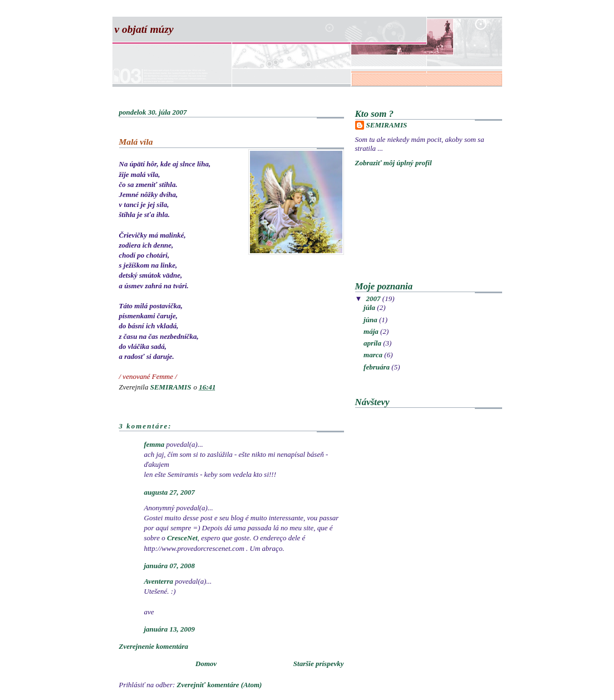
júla (370, 307)
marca (374, 355)
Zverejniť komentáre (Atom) (220, 685)
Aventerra (159, 581)
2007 (374, 299)
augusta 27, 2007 (170, 492)
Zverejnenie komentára (154, 646)
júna (371, 320)
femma (154, 444)
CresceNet (182, 538)
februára (377, 367)
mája (372, 331)
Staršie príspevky (319, 664)
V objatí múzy (144, 29)
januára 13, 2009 (170, 629)
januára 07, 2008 (170, 566)
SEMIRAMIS (387, 125)
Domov (206, 664)
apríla (373, 343)
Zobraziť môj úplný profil (394, 163)
